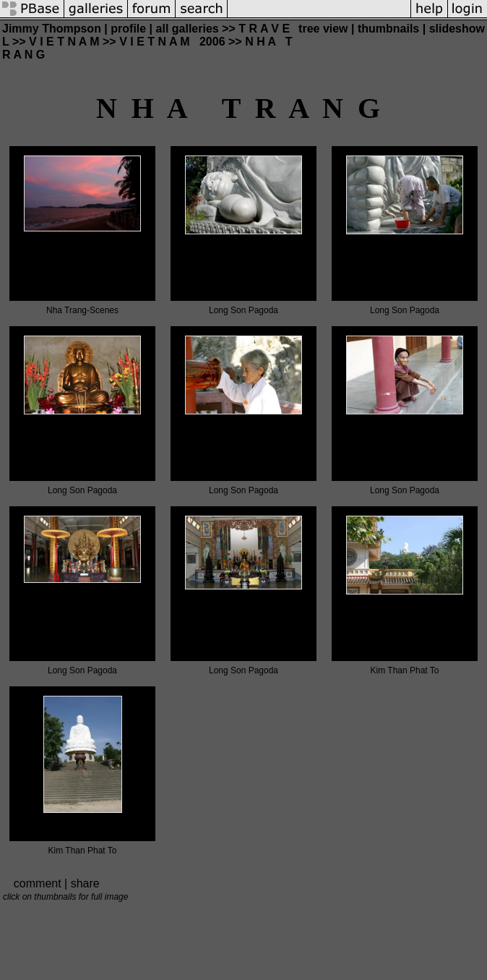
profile (128, 29)
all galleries (188, 29)
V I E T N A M (64, 42)
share (85, 883)
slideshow (457, 29)
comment (38, 883)
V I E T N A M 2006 (172, 42)
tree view (323, 29)
